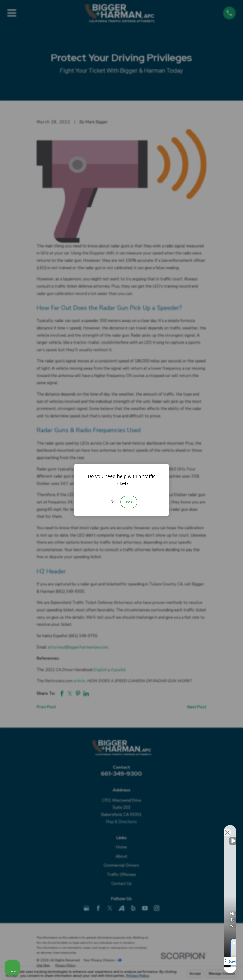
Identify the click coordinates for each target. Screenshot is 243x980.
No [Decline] (113, 502)
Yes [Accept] (129, 502)
